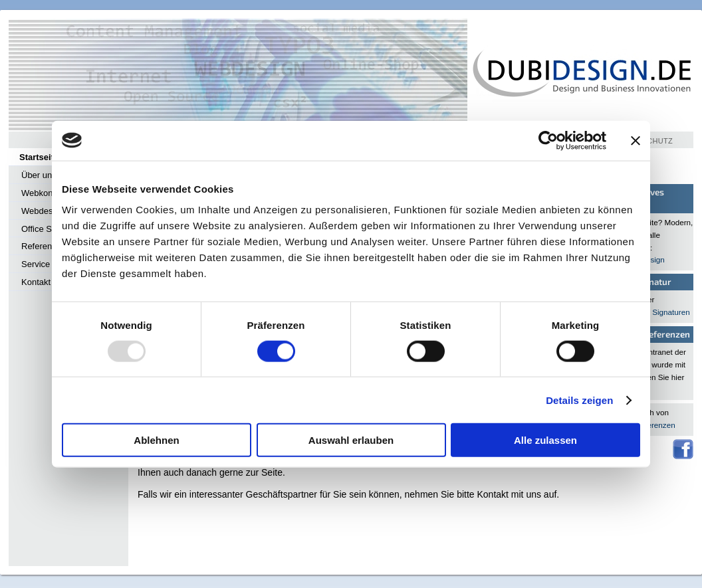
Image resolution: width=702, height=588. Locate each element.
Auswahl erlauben (351, 440)
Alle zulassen (545, 440)
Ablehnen (156, 440)
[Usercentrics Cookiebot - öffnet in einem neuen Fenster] (548, 140)
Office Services (50, 229)
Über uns (39, 175)
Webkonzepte (48, 193)
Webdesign (43, 211)
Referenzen (44, 246)
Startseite (39, 157)
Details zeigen (579, 400)
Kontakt (36, 282)
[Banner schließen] (636, 140)
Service (36, 264)
